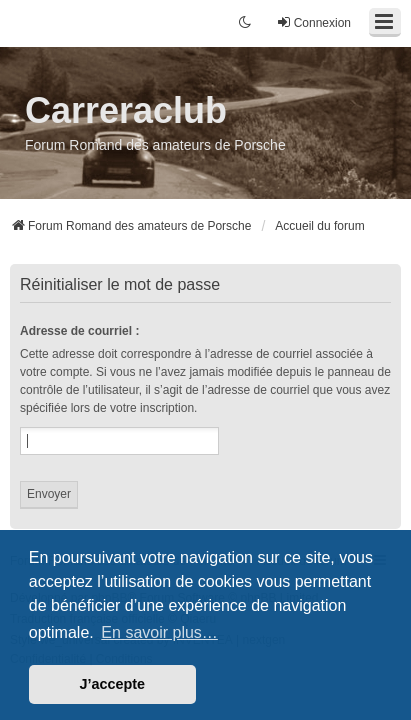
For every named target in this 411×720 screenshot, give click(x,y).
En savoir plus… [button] (159, 632)
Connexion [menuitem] (313, 22)
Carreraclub (126, 110)
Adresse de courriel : (79, 331)
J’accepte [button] (113, 684)
